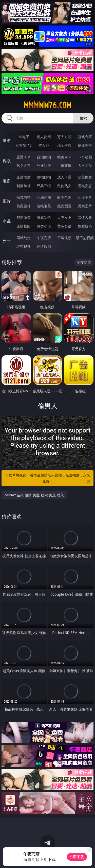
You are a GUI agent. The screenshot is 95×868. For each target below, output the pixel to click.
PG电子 (23, 137)
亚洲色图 (44, 197)
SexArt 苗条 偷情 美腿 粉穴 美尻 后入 (34, 495)
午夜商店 (44, 238)
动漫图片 (85, 197)
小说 (7, 221)
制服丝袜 (24, 186)
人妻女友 (64, 218)
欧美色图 (64, 197)
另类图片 (85, 206)
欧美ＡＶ (64, 157)
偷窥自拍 (24, 197)
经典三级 (44, 186)
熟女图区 (64, 206)
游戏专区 (85, 137)
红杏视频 (24, 246)
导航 (7, 241)
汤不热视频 (85, 238)
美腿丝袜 (24, 206)
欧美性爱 (85, 177)
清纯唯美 (44, 206)
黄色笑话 (64, 226)
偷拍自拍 (44, 177)
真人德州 (44, 137)
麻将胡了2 (24, 145)
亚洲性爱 (24, 177)
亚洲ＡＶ (24, 157)
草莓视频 (64, 238)
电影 (7, 181)
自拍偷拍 (44, 157)
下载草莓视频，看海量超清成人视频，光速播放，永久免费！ (48, 478)
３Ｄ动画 (85, 157)
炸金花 (44, 145)
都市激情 (24, 218)
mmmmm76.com (48, 105)
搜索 (83, 118)
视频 (7, 161)
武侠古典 (85, 218)
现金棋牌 (64, 145)
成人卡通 (64, 177)
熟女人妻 (24, 165)
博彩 (7, 140)
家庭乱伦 (44, 218)
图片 (7, 201)
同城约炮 (24, 238)
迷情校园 (24, 226)
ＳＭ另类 (85, 165)
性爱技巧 (85, 226)
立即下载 (77, 857)
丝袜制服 (44, 165)
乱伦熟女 (64, 186)
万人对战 (64, 137)
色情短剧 (44, 246)
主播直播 (64, 165)
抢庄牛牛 (85, 145)
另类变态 (85, 186)
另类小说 (44, 226)
